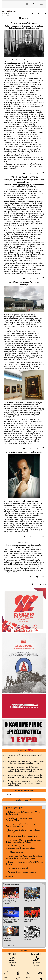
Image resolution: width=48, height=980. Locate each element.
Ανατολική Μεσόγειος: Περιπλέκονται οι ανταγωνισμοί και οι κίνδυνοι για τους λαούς (21, 847)
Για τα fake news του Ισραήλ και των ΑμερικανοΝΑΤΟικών (19, 819)
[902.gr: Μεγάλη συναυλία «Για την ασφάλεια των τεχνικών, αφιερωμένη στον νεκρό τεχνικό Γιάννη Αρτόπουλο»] (4, 775)
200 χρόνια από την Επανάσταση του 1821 (23, 836)
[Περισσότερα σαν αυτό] (30, 173)
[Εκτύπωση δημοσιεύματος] (42, 173)
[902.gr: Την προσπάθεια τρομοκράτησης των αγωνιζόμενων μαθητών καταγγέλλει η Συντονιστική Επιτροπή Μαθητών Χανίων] (4, 781)
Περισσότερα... (9, 877)
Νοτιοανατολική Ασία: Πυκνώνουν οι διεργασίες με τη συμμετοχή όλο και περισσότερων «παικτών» (25, 857)
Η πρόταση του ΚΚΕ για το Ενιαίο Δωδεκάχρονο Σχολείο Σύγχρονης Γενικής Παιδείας (23, 841)
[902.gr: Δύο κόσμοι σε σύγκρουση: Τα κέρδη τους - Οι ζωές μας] (4, 755)
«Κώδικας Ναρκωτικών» (16, 852)
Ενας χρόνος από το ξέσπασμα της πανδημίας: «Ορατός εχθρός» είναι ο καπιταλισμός (23, 831)
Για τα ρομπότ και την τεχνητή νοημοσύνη (22, 872)
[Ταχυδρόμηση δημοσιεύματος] (37, 173)
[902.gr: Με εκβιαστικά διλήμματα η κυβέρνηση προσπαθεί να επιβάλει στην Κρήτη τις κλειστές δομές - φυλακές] (4, 761)
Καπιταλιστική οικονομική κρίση (19, 868)
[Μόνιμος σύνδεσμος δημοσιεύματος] (25, 173)
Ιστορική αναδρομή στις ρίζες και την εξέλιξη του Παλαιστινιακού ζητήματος (23, 825)
